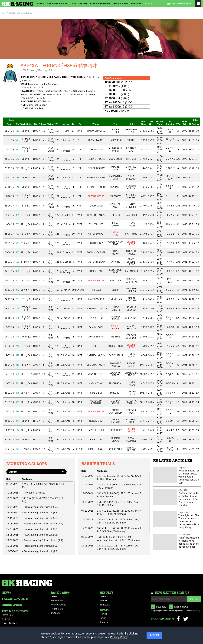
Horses (103, 614)
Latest (54, 596)
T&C (185, 611)
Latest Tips (7, 615)
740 (17, 346)
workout (13, 472)
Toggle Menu (198, 4)
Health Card (57, 609)
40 (17, 440)
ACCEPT (154, 635)
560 (17, 374)
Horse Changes (58, 605)
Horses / (12, 13)
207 (17, 299)
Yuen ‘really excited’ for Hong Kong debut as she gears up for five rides (189, 542)
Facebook (178, 619)
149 (17, 309)
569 (17, 131)
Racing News (181, 607)
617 (17, 365)
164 (17, 430)
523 (17, 140)
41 (17, 206)
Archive (104, 600)
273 (17, 421)
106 (17, 196)
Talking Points (57, 3)
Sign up (194, 599)
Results (136, 3)
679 (17, 355)
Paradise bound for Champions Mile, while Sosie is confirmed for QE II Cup (189, 477)
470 (17, 271)
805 (17, 215)
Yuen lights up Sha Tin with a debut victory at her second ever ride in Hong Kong (189, 521)
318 (17, 411)
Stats (148, 3)
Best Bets (6, 619)
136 (17, 187)
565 (17, 252)
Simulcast (105, 605)
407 (17, 280)
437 (17, 149)
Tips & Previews (100, 3)
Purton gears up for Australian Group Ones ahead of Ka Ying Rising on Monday (189, 499)
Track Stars (56, 613)
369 (17, 402)
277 (17, 290)
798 (17, 337)
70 (17, 318)
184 (17, 178)
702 (17, 234)
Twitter (186, 619)
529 (17, 262)
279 (17, 168)
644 (17, 243)
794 (17, 449)
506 (17, 383)
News (40, 3)
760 (17, 224)
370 (17, 159)
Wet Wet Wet (57, 600)
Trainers (104, 622)
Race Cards (121, 3)
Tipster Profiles (9, 623)
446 (17, 393)
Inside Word (79, 3)
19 (17, 327)
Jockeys (104, 618)
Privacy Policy (195, 611)
